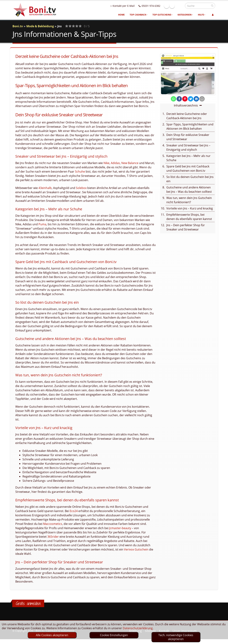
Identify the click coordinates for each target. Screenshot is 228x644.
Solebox (81, 188)
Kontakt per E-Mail (130, 6)
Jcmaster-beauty (120, 528)
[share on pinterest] (185, 99)
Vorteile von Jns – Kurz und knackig (190, 208)
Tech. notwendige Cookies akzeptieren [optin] (176, 637)
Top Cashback (139, 15)
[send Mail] (202, 99)
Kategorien (185, 15)
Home (121, 15)
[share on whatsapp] (173, 99)
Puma (42, 224)
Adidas (115, 163)
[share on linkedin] (196, 99)
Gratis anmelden (28, 603)
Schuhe (80, 172)
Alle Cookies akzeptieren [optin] (52, 635)
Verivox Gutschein (136, 549)
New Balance (130, 163)
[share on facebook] (179, 99)
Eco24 (74, 511)
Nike (106, 163)
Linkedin (180, 6)
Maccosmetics (53, 524)
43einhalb (45, 188)
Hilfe (202, 15)
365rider (53, 537)
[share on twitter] (191, 99)
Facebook (174, 6)
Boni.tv (18, 26)
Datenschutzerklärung (138, 628)
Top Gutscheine (163, 15)
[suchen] (212, 6)
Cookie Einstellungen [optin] (114, 635)
